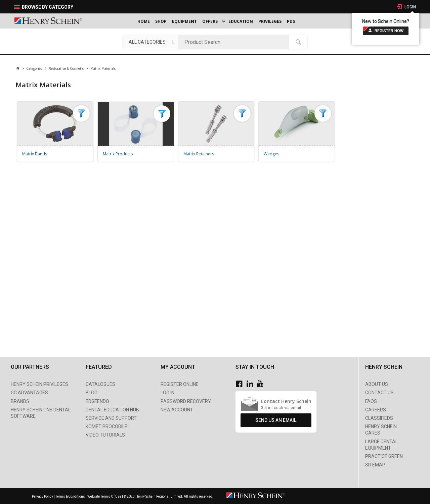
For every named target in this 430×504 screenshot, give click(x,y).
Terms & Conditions (70, 496)
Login (410, 7)
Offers (210, 21)
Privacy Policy (43, 496)
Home (144, 21)
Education (241, 21)
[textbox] (235, 42)
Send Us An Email (276, 420)
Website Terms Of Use (104, 496)
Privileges (270, 21)
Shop (161, 21)
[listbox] (150, 42)
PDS (291, 21)
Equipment (184, 21)
